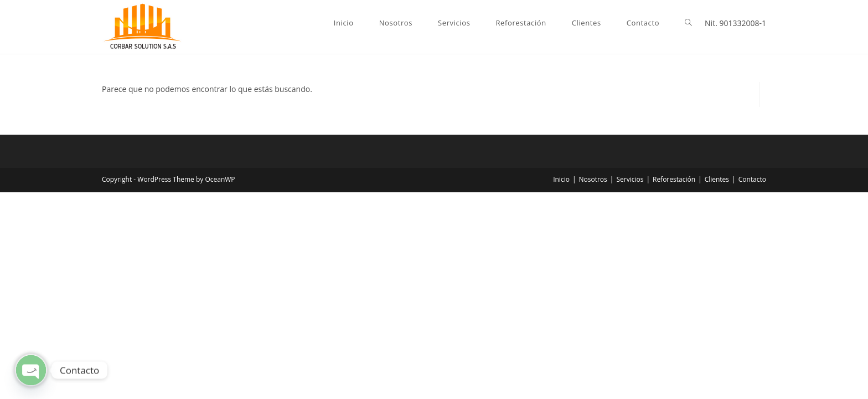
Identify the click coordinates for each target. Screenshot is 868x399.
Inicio (561, 179)
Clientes (717, 179)
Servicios (630, 179)
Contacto (752, 179)
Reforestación (674, 179)
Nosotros (593, 179)
